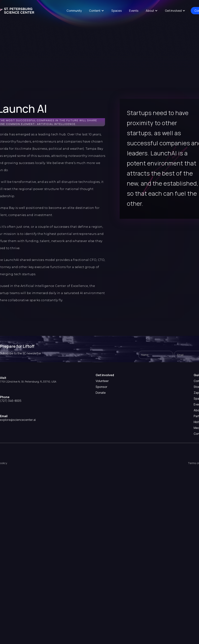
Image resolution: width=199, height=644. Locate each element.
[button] (97, 11)
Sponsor (102, 387)
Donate (101, 393)
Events (134, 11)
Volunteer (102, 381)
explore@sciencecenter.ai (18, 420)
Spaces (117, 11)
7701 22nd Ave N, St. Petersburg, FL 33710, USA (28, 382)
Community (74, 11)
